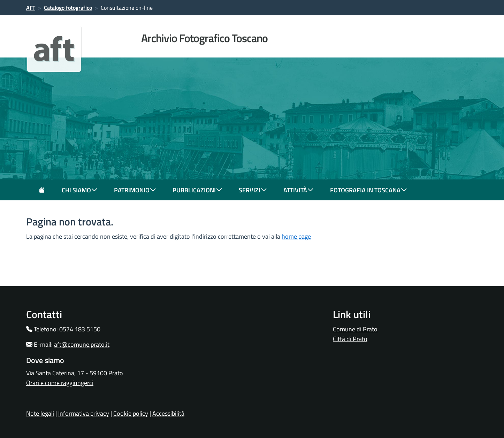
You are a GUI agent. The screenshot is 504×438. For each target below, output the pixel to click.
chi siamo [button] (79, 190)
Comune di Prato (355, 329)
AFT (31, 8)
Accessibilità (168, 413)
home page (296, 236)
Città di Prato (350, 339)
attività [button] (298, 190)
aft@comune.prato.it (82, 344)
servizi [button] (253, 190)
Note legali (40, 413)
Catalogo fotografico (68, 8)
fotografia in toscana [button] (368, 190)
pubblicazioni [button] (197, 190)
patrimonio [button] (135, 190)
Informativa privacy (84, 413)
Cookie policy (131, 413)
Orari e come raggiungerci (60, 383)
